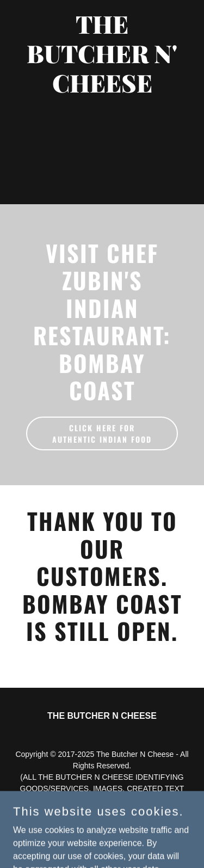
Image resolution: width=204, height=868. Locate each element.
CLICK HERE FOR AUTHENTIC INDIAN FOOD (102, 433)
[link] (102, 90)
